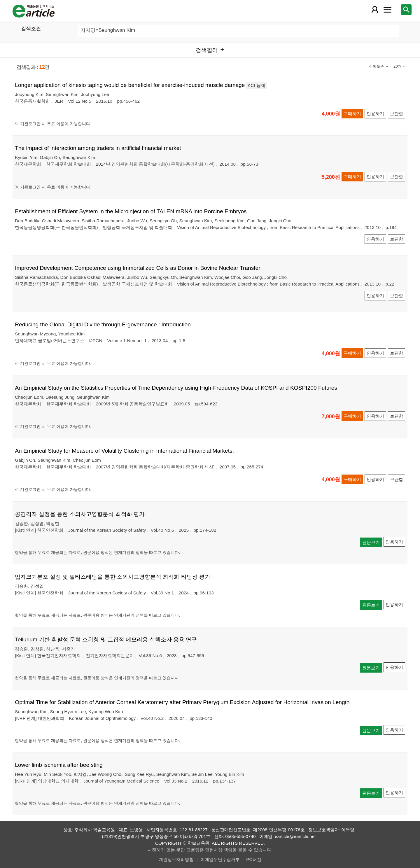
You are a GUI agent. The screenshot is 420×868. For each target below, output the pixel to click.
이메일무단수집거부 (220, 859)
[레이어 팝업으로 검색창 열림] (406, 10)
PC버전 (254, 859)
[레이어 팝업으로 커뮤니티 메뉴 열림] (387, 10)
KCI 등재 (256, 85)
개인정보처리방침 (176, 859)
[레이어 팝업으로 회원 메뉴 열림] (375, 10)
